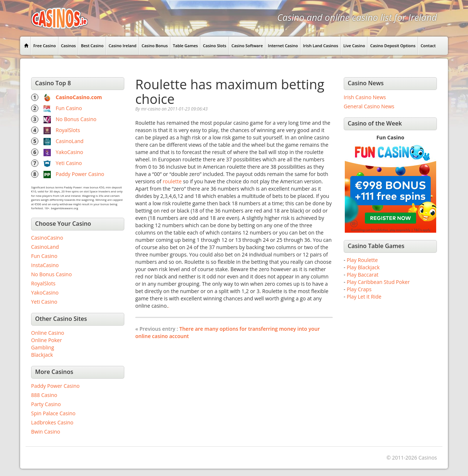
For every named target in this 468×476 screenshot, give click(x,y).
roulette (172, 181)
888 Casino (44, 395)
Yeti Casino (69, 163)
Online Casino (48, 333)
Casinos (69, 46)
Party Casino (46, 404)
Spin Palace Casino (53, 413)
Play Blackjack (363, 267)
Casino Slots (215, 46)
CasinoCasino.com (79, 97)
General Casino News (369, 106)
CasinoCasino (47, 238)
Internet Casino (283, 46)
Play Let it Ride (364, 297)
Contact (428, 46)
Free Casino (45, 46)
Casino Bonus (155, 46)
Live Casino (354, 46)
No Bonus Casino (76, 119)
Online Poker (46, 340)
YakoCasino (69, 152)
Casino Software (247, 46)
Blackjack (42, 355)
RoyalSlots (68, 130)
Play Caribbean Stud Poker (378, 282)
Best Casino (92, 46)
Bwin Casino (46, 432)
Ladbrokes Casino (52, 422)
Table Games (185, 46)
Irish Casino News (365, 97)
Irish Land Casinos (321, 46)
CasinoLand (69, 141)
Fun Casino (69, 108)
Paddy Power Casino (80, 174)
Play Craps (359, 289)
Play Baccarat (363, 275)
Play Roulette (362, 260)
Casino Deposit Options (393, 46)
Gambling (43, 347)
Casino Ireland (122, 46)
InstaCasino (45, 265)
